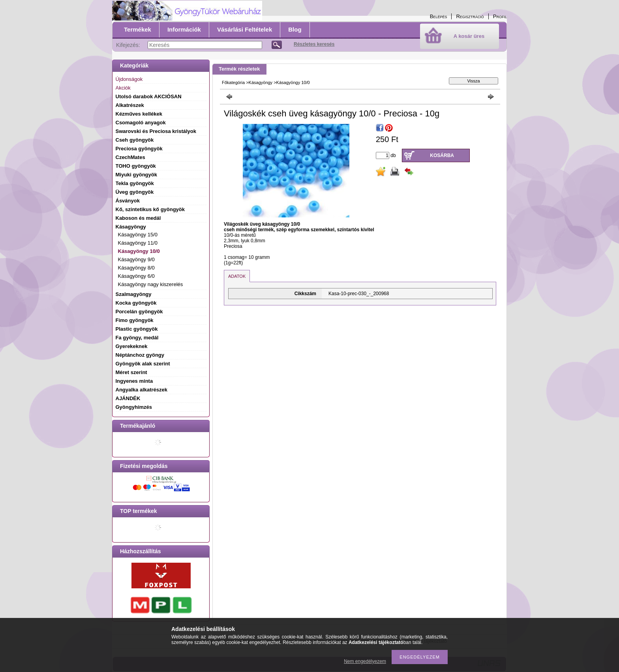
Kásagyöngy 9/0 (136, 259)
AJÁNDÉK (128, 398)
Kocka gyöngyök (136, 303)
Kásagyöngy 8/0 (136, 268)
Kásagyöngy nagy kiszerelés (151, 284)
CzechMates (130, 157)
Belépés (439, 16)
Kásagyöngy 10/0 (139, 251)
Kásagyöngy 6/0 (136, 276)
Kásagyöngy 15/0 (138, 235)
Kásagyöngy (261, 82)
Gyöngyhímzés (134, 407)
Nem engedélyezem (365, 661)
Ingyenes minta (134, 381)
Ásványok (128, 201)
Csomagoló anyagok (141, 123)
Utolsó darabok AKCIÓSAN (149, 96)
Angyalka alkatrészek (142, 390)
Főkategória (233, 82)
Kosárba (442, 155)
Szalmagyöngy (134, 294)
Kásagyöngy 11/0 (138, 243)
